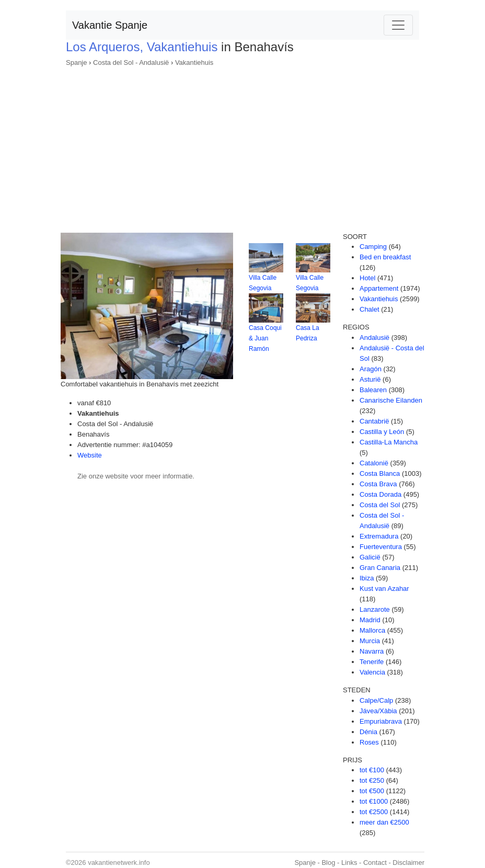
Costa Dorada (380, 494)
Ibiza (367, 578)
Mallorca (372, 630)
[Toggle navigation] (398, 25)
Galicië (370, 557)
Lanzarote (375, 609)
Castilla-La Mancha (389, 442)
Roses (369, 742)
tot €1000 (374, 801)
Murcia (370, 641)
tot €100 (372, 770)
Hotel (367, 278)
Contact (375, 863)
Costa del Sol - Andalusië (131, 62)
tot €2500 (374, 812)
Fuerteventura (381, 547)
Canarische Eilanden (391, 400)
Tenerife (372, 662)
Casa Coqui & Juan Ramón (265, 338)
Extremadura (379, 536)
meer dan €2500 (384, 822)
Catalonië (374, 463)
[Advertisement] (243, 146)
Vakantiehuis (194, 62)
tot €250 (372, 780)
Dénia (368, 732)
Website (90, 455)
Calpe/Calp (376, 700)
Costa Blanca (380, 473)
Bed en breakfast (385, 257)
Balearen (373, 390)
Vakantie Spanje (110, 25)
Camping (373, 247)
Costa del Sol (380, 505)
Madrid (370, 620)
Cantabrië (374, 421)
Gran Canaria (380, 568)
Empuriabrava (381, 721)
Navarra (372, 651)
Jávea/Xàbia (378, 711)
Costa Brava (378, 484)
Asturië (370, 379)
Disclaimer (408, 863)
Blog (328, 863)
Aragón (371, 369)
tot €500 (372, 791)
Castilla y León (382, 432)
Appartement (379, 288)
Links (349, 863)
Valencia (372, 672)
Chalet (369, 309)
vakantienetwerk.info (119, 863)
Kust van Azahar (384, 589)
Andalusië (374, 338)
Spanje (76, 62)
